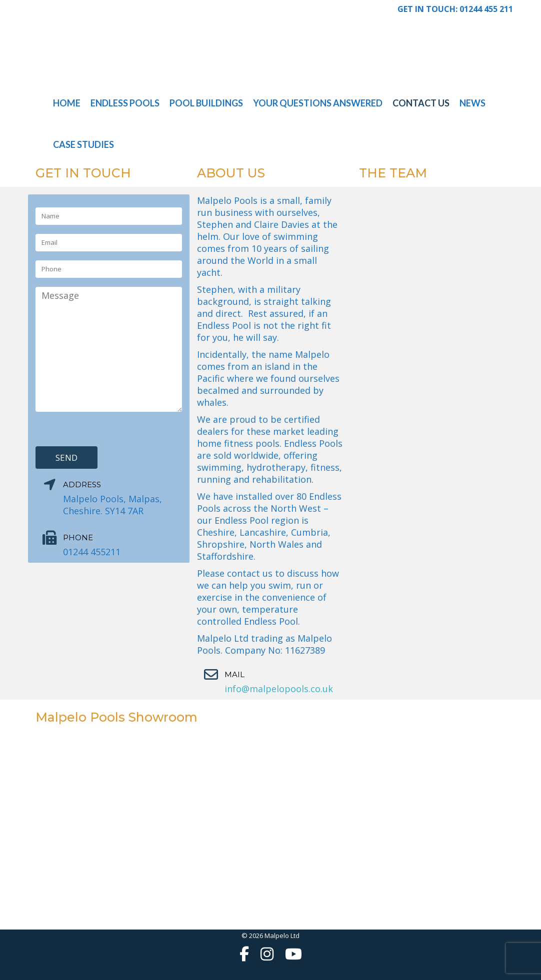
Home (67, 103)
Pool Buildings (206, 103)
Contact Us (421, 103)
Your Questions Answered (318, 103)
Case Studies (83, 144)
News (472, 103)
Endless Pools (125, 103)
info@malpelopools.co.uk (279, 689)
